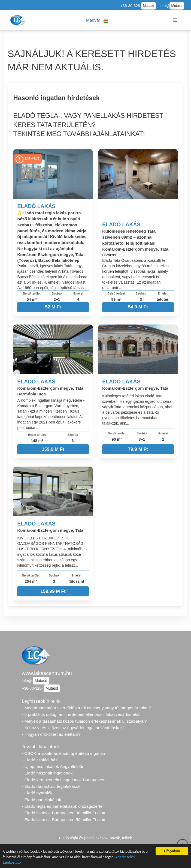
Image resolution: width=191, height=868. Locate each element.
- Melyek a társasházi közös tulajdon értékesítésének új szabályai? (84, 721)
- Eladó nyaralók (37, 793)
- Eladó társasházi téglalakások (51, 786)
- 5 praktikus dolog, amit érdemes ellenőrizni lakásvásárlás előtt (81, 714)
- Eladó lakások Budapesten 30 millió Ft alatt (63, 813)
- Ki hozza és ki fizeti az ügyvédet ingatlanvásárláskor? (73, 728)
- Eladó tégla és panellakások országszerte (62, 806)
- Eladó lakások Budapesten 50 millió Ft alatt (63, 820)
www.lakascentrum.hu (47, 673)
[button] (97, 20)
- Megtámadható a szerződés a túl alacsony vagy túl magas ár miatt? (86, 708)
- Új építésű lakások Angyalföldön (53, 766)
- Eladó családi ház (40, 760)
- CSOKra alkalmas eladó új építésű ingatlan (63, 753)
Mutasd (148, 6)
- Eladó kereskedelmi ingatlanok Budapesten (64, 780)
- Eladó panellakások (41, 800)
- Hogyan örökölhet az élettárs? (51, 734)
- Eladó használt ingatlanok (47, 773)
